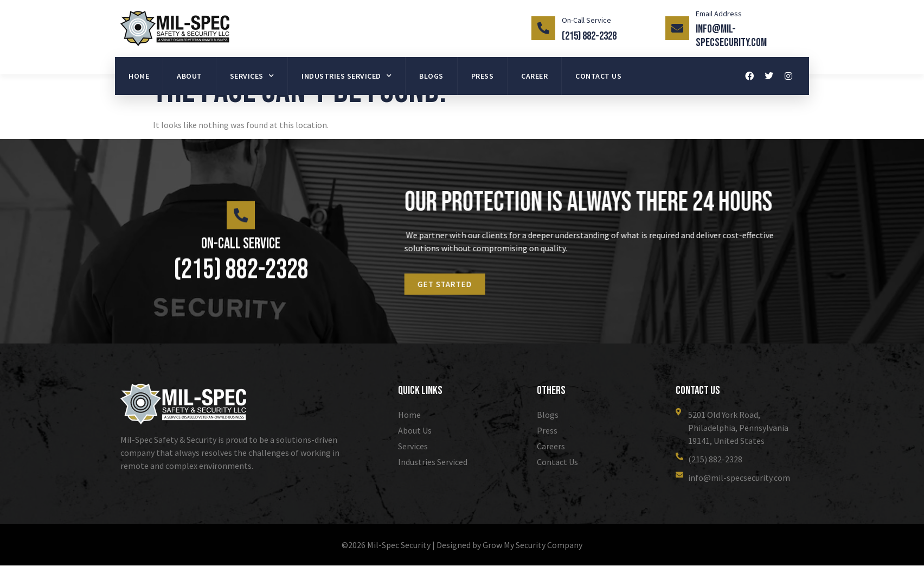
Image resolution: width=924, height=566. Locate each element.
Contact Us (598, 76)
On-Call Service (586, 20)
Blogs (431, 76)
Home (139, 76)
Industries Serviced (347, 76)
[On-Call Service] (543, 28)
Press (483, 76)
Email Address (719, 14)
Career (534, 76)
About (190, 76)
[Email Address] (677, 28)
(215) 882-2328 (589, 36)
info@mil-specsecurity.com (731, 36)
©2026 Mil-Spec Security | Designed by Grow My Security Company (462, 545)
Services (252, 76)
